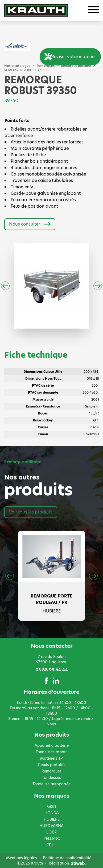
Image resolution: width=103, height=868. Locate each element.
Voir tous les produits (31, 512)
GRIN (52, 806)
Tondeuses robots (51, 752)
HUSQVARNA (51, 826)
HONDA (52, 813)
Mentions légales (22, 858)
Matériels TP (51, 758)
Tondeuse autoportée (51, 784)
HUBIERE (52, 819)
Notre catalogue (17, 66)
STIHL (51, 845)
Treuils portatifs (51, 765)
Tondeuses (51, 778)
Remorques (51, 771)
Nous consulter (30, 224)
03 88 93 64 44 (52, 670)
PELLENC (51, 839)
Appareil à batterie (52, 745)
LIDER (51, 832)
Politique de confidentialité (67, 858)
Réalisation (67, 863)
